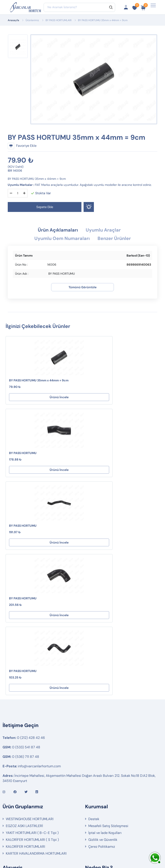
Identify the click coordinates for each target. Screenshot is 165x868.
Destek (94, 675)
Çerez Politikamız (102, 702)
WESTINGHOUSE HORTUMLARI (30, 675)
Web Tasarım (113, 850)
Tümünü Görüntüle (82, 288)
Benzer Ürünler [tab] (117, 239)
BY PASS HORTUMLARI (59, 20)
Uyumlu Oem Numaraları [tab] (60, 239)
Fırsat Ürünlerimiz (20, 756)
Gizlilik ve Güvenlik (103, 695)
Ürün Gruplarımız (19, 770)
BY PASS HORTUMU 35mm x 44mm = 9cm (39, 381)
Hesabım (13, 736)
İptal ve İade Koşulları (105, 689)
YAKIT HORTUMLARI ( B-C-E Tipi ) (32, 689)
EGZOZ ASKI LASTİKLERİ (24, 682)
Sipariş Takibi (16, 750)
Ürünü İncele (43, 398)
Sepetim (12, 743)
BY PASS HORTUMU (102, 381)
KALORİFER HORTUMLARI (25, 702)
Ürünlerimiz (32, 20)
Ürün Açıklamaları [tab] (56, 230)
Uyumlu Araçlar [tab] (105, 230)
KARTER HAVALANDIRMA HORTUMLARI (36, 709)
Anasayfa (13, 20)
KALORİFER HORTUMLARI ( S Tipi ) (32, 695)
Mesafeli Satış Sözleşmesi (108, 682)
